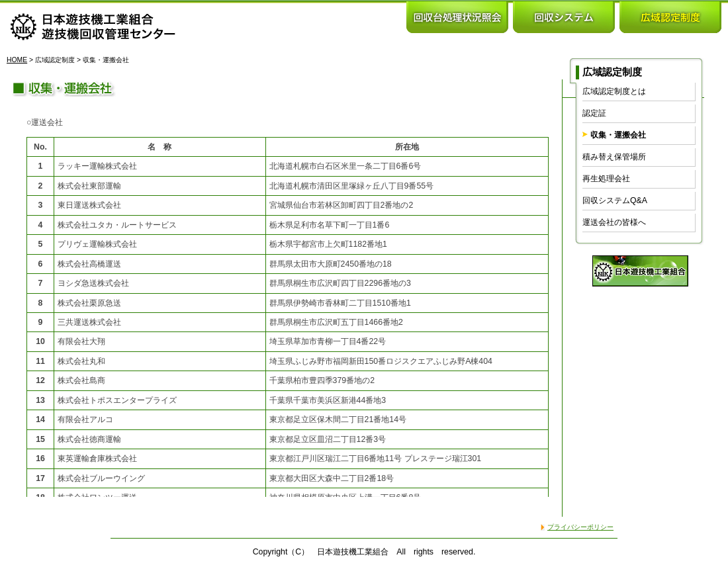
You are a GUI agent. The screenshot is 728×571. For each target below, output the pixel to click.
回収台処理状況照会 (457, 17)
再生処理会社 (606, 179)
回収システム (564, 17)
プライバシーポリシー (580, 527)
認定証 (594, 113)
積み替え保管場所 (614, 157)
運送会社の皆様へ (614, 222)
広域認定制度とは (614, 91)
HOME (17, 60)
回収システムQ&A (615, 200)
